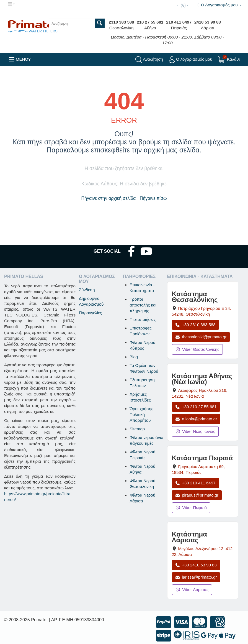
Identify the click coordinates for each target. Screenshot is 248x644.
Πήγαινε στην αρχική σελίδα (109, 198)
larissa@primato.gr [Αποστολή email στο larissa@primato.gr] (196, 577)
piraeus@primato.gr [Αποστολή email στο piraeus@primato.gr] (197, 495)
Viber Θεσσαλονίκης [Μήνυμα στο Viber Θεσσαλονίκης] (197, 349)
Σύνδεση (87, 290)
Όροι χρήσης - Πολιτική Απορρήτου (143, 414)
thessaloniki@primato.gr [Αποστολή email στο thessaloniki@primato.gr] (201, 337)
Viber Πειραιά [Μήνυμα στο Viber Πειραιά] (191, 508)
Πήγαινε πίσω (153, 198)
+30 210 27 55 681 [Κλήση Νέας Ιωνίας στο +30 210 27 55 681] (196, 407)
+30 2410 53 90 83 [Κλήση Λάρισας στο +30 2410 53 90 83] (196, 565)
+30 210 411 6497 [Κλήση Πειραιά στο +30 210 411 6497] (195, 483)
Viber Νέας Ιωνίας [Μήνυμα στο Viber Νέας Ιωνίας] (195, 431)
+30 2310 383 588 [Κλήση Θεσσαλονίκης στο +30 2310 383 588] (195, 325)
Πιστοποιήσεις (143, 319)
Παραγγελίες (90, 313)
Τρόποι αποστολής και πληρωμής (143, 305)
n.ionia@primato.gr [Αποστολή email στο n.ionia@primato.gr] (196, 419)
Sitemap (137, 429)
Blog (134, 357)
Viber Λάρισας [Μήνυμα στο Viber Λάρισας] (192, 590)
